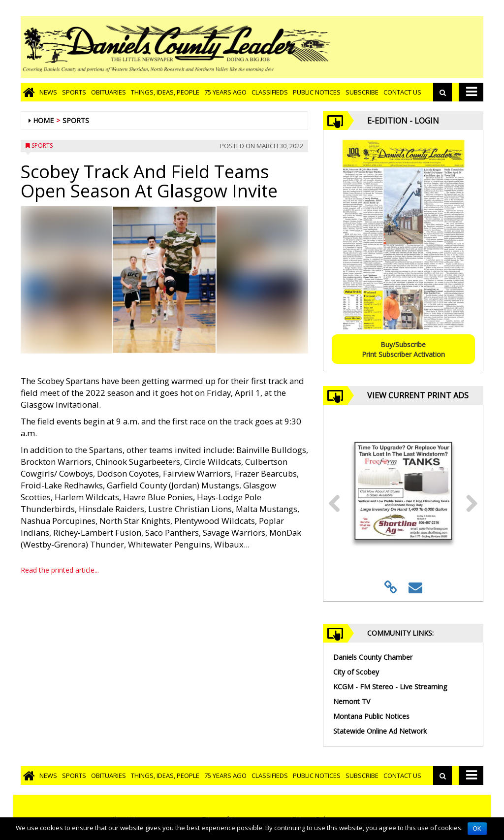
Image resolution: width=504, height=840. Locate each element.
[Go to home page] (29, 92)
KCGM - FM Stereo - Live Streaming (390, 687)
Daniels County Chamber (373, 657)
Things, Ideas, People (165, 92)
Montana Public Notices (371, 716)
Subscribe (362, 92)
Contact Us (402, 92)
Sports (74, 92)
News (48, 92)
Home (43, 120)
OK (477, 829)
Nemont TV (352, 701)
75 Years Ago (225, 92)
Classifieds (270, 92)
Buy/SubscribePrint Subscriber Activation (403, 349)
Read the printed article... (60, 570)
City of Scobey (356, 672)
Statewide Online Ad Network (380, 731)
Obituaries (109, 92)
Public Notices (317, 92)
